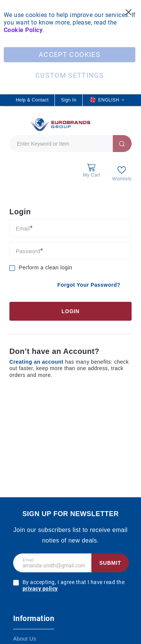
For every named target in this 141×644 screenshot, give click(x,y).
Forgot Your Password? (89, 285)
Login (71, 311)
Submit (110, 563)
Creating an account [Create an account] (37, 362)
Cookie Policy (23, 30)
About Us (25, 639)
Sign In (69, 100)
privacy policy (40, 589)
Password (28, 251)
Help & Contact (32, 100)
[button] (107, 100)
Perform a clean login (45, 267)
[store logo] (59, 124)
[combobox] (70, 144)
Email (23, 228)
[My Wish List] (122, 173)
